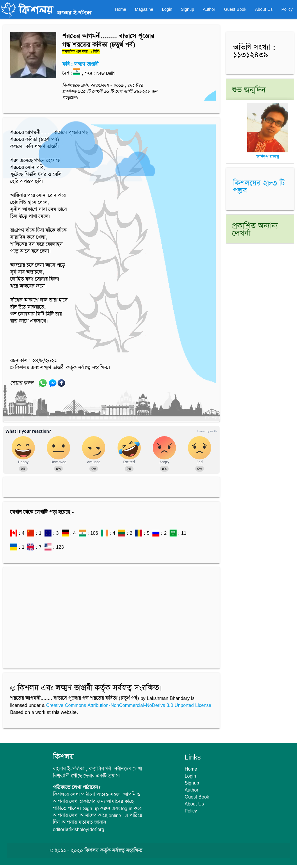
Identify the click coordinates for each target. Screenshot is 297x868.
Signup (187, 9)
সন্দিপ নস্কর (268, 154)
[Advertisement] (111, 615)
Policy (287, 9)
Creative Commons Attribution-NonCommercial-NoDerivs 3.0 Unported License (129, 705)
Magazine (144, 9)
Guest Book (235, 9)
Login (167, 9)
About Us (264, 9)
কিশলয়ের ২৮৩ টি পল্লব (259, 187)
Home (121, 9)
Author (209, 9)
